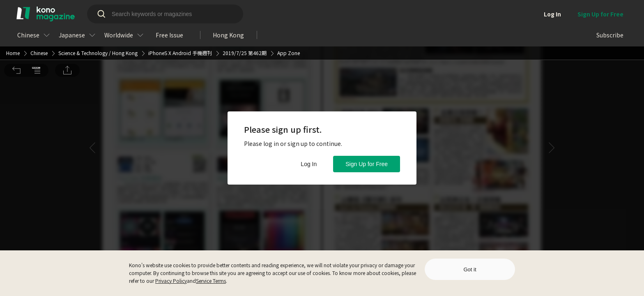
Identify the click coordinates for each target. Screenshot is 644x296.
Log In (309, 164)
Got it (470, 269)
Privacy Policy (171, 281)
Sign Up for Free (367, 164)
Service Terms (211, 281)
